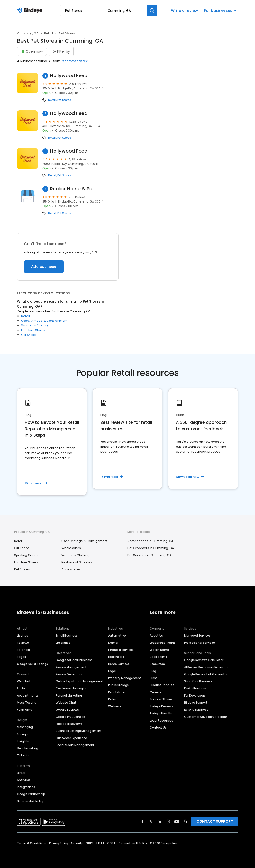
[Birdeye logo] (31, 11)
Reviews (23, 643)
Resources (157, 664)
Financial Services (121, 650)
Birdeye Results (161, 713)
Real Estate (116, 692)
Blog (153, 671)
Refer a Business (196, 710)
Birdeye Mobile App (31, 801)
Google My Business (70, 717)
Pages (21, 657)
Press (154, 678)
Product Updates (162, 685)
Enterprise (63, 643)
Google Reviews (67, 710)
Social (21, 688)
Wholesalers (71, 548)
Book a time (158, 657)
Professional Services (200, 643)
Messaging (25, 727)
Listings (23, 636)
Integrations (26, 787)
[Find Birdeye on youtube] (177, 822)
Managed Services (197, 636)
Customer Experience (71, 738)
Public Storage (119, 685)
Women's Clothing (35, 325)
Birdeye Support (196, 703)
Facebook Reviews (69, 724)
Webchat (24, 681)
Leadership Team (162, 643)
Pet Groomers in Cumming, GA (151, 548)
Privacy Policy (59, 843)
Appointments (28, 695)
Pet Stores (64, 100)
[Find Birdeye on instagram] (168, 822)
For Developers (195, 695)
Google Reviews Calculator (204, 660)
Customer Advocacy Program (206, 717)
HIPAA (100, 843)
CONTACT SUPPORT (215, 821)
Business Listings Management (79, 731)
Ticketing (24, 755)
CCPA (111, 843)
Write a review (184, 10)
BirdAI (21, 773)
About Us (156, 636)
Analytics (24, 780)
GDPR (90, 843)
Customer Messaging (72, 688)
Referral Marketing (69, 695)
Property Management (125, 678)
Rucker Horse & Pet (72, 189)
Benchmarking (28, 748)
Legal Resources (161, 720)
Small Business (67, 636)
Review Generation (70, 674)
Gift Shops (29, 335)
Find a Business (195, 688)
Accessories (71, 569)
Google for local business (74, 660)
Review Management (71, 667)
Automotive (117, 636)
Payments (25, 710)
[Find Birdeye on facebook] (143, 822)
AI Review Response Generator (206, 667)
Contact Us (158, 728)
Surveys (23, 734)
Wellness (115, 706)
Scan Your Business (198, 681)
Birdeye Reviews (161, 706)
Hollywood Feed (69, 76)
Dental (113, 643)
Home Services (119, 664)
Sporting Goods (26, 555)
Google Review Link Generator (206, 674)
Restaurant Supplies (77, 562)
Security (77, 843)
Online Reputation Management (79, 681)
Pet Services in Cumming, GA (149, 555)
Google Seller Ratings (32, 664)
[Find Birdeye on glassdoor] (185, 822)
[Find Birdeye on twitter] (151, 822)
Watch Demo (159, 650)
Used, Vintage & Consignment (44, 321)
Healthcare (116, 657)
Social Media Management (75, 745)
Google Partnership (31, 794)
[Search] (152, 10)
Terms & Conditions (32, 843)
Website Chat (66, 703)
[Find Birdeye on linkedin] (159, 822)
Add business (44, 267)
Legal (112, 671)
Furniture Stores (33, 330)
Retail (49, 33)
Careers (155, 692)
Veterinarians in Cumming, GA (150, 541)
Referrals (23, 650)
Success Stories (161, 699)
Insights (23, 741)
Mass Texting (27, 703)
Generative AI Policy (133, 843)
